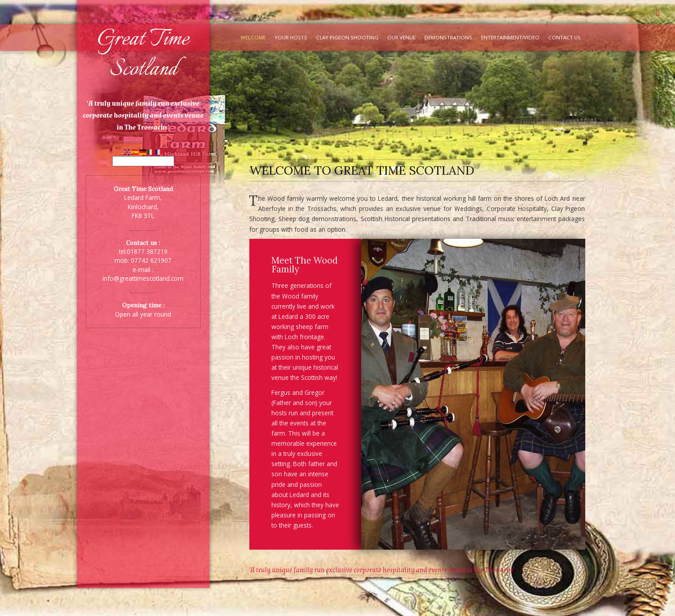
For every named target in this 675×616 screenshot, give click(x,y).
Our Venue (401, 37)
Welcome (253, 37)
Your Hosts (291, 37)
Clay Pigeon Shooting (347, 37)
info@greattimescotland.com (143, 278)
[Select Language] (143, 161)
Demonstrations (448, 37)
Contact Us (564, 37)
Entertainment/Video (510, 37)
